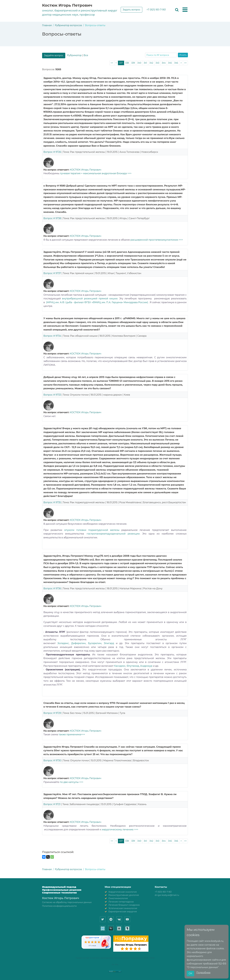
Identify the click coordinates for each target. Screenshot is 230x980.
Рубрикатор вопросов (68, 25)
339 (133, 63)
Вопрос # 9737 (52, 273)
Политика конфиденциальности (59, 906)
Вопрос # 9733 (52, 395)
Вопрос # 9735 (52, 502)
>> (185, 63)
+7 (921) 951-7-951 (156, 10)
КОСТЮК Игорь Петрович (86, 170)
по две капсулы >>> (72, 782)
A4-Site (115, 964)
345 (170, 63)
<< (112, 63)
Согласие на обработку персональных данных (67, 902)
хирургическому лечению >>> (120, 830)
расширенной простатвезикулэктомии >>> (156, 240)
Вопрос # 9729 (52, 713)
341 (145, 63)
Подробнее (203, 973)
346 (176, 63)
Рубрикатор (74, 55)
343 (157, 63)
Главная (47, 25)
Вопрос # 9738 (52, 218)
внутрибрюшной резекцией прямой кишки (90, 299)
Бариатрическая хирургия (123, 912)
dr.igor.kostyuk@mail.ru (167, 895)
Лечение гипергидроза (121, 902)
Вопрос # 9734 (52, 336)
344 (164, 63)
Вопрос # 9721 (52, 804)
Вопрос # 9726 (52, 152)
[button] (185, 10)
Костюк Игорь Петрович (67, 5)
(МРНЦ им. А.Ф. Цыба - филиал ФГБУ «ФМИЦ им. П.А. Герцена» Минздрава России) (97, 302)
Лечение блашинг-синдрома (124, 905)
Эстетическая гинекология (123, 908)
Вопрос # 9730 (52, 760)
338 (127, 63)
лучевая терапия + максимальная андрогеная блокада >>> (96, 173)
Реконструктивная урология (124, 895)
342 (151, 63)
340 (139, 63)
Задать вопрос (132, 10)
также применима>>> (72, 734)
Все (86, 55)
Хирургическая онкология (123, 892)
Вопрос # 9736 (52, 588)
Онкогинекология (118, 898)
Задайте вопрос (54, 55)
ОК (190, 973)
